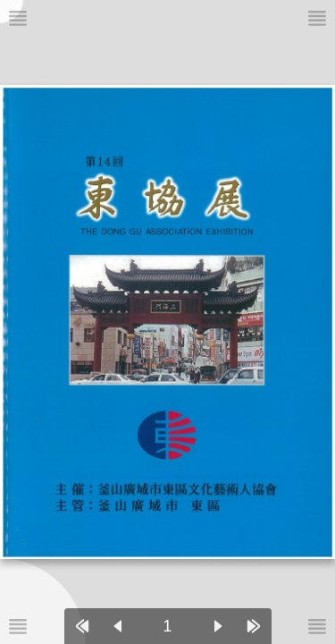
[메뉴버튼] (18, 626)
